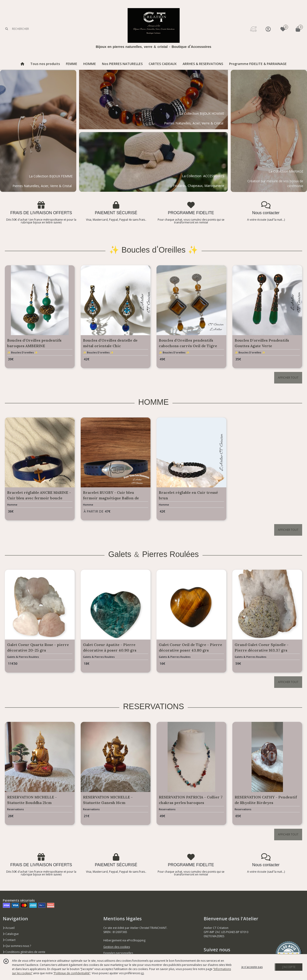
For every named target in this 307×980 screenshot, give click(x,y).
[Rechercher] (7, 29)
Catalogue (11, 934)
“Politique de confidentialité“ (72, 973)
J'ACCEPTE (289, 967)
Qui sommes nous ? (17, 946)
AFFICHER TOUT (288, 378)
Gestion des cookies (117, 947)
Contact (9, 940)
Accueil (9, 928)
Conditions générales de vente (24, 952)
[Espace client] (268, 29)
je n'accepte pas (252, 967)
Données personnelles (118, 953)
